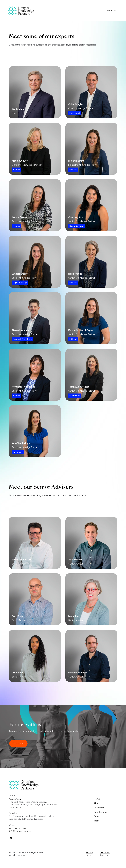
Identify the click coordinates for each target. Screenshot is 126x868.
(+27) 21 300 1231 (18, 829)
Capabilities (99, 808)
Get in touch (18, 744)
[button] (112, 11)
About (97, 803)
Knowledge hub (101, 812)
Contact (98, 816)
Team (97, 821)
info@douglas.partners (20, 831)
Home (97, 799)
